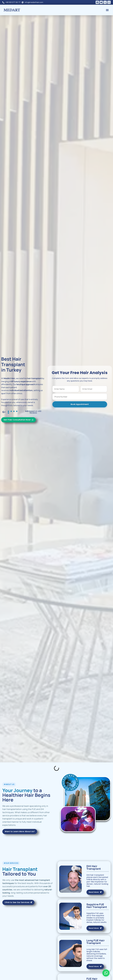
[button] (107, 10)
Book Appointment (80, 404)
